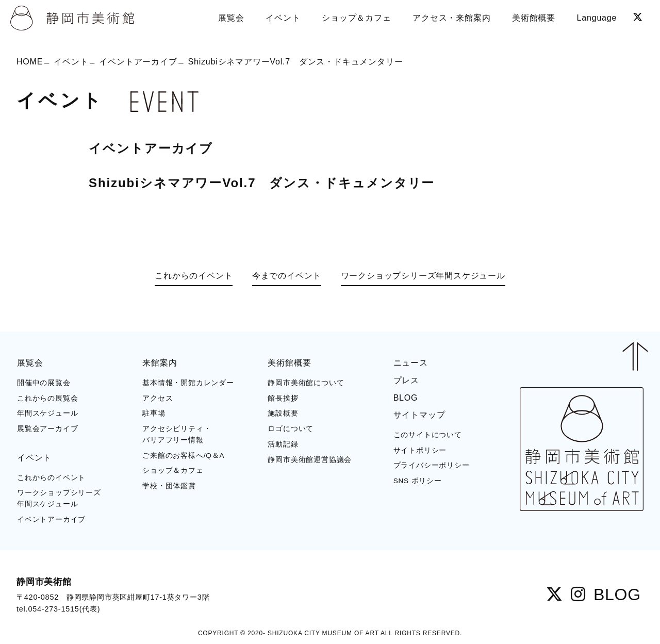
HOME (30, 62)
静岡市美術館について (306, 383)
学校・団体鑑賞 (169, 486)
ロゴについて (291, 429)
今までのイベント (287, 276)
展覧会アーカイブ (47, 429)
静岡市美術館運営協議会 (310, 460)
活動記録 (283, 444)
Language (597, 18)
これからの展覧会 (47, 398)
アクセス (158, 398)
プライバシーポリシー (432, 465)
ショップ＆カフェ (173, 470)
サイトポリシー (420, 450)
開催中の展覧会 (44, 383)
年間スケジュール (47, 413)
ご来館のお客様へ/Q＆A (183, 456)
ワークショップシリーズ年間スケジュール (423, 276)
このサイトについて (428, 435)
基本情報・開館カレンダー (188, 383)
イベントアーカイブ (138, 62)
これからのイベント (194, 276)
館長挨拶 (283, 398)
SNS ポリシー (418, 481)
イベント (71, 62)
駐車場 (154, 413)
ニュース (411, 363)
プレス (406, 380)
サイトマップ (419, 415)
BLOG (406, 398)
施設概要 (283, 413)
